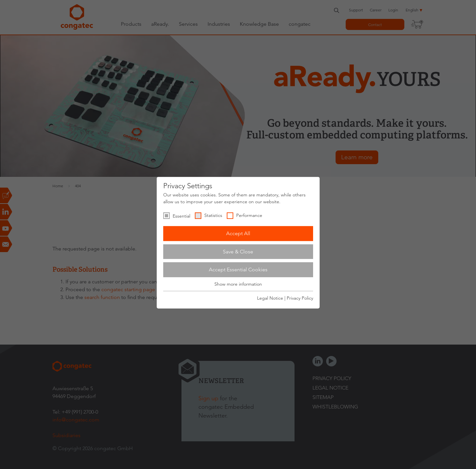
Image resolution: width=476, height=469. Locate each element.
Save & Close (238, 252)
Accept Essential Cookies (238, 270)
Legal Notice (270, 298)
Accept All (238, 233)
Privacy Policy (300, 298)
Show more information (238, 284)
